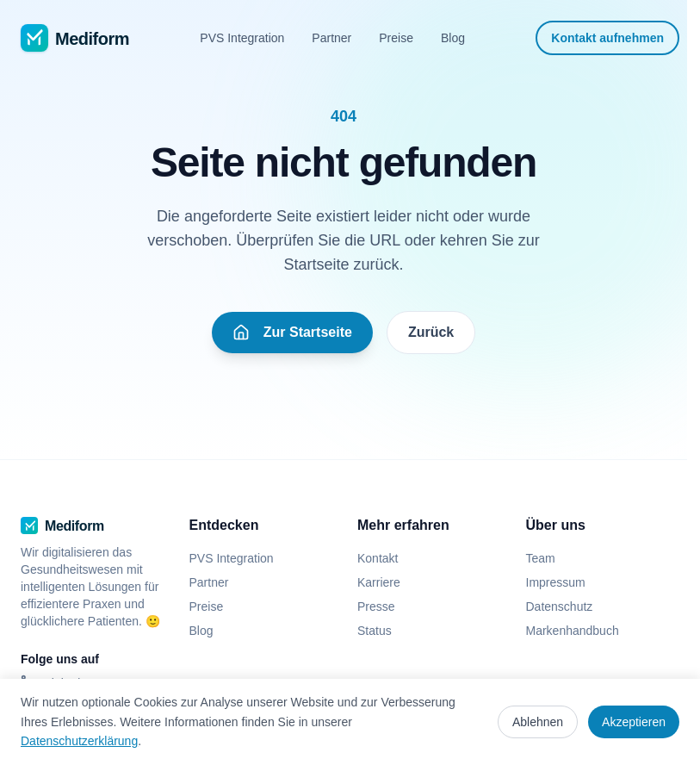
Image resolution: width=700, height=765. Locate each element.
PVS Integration (242, 38)
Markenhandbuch (573, 631)
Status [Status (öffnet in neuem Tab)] (381, 631)
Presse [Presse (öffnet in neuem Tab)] (383, 606)
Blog (453, 38)
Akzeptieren (634, 722)
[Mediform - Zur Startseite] (75, 38)
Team (541, 558)
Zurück (431, 332)
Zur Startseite (292, 333)
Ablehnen (538, 722)
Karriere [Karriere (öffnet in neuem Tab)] (386, 582)
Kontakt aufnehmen (607, 38)
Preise (396, 38)
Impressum (556, 582)
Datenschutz (560, 606)
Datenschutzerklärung (79, 741)
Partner (331, 38)
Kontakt (378, 558)
